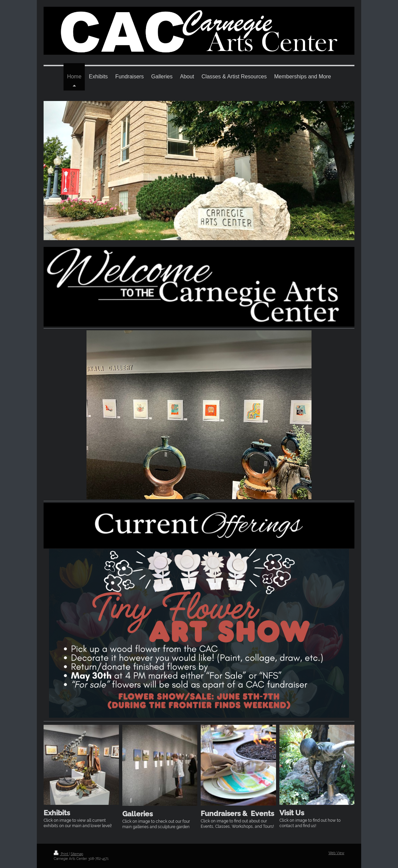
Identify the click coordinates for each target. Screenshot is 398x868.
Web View (336, 853)
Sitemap (77, 854)
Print (61, 854)
